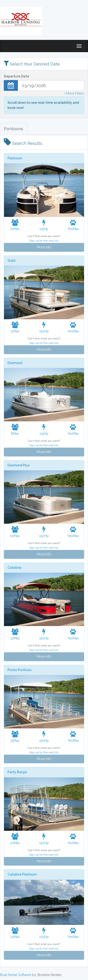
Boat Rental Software (16, 975)
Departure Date (16, 76)
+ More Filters (74, 93)
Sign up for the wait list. (44, 241)
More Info (44, 247)
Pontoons (13, 129)
